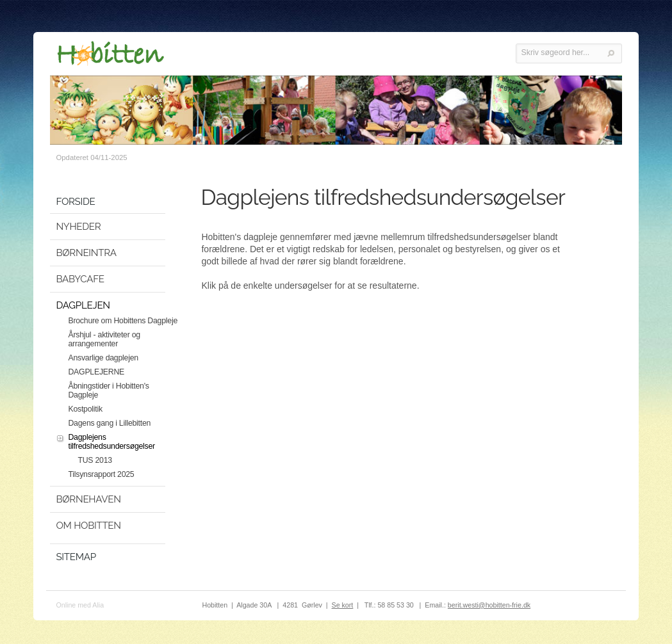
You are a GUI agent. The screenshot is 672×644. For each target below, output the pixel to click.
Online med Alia (80, 605)
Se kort (343, 605)
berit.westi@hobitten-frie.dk (489, 605)
